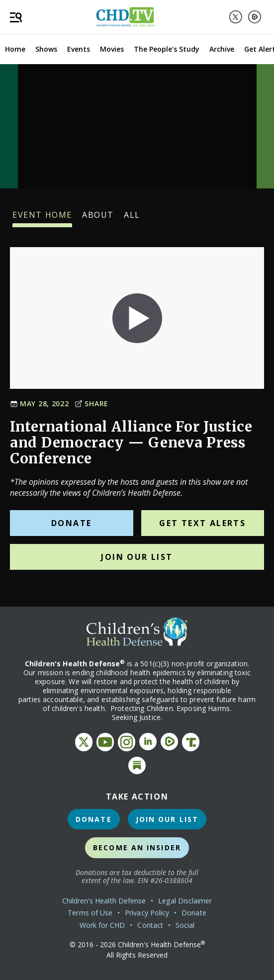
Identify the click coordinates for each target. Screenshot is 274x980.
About (98, 218)
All (132, 218)
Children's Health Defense (104, 901)
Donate (71, 523)
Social (185, 925)
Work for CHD (102, 925)
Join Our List (137, 557)
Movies (112, 49)
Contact (150, 925)
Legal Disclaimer (185, 901)
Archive (222, 49)
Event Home (42, 218)
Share (91, 403)
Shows (46, 49)
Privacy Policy (147, 913)
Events (79, 49)
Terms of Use (90, 913)
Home (15, 49)
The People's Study (167, 49)
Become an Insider (137, 847)
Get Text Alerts (202, 523)
